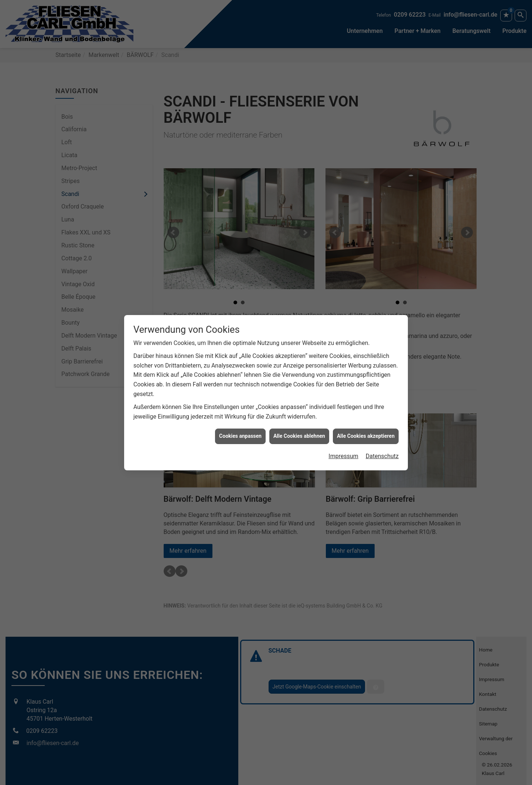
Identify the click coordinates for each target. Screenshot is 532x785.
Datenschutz (382, 452)
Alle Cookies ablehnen (299, 432)
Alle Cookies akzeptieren (366, 432)
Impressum (343, 452)
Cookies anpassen (240, 432)
